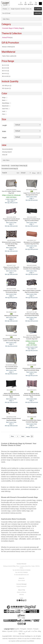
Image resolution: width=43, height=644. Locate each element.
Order (36, 4)
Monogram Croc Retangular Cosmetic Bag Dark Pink (32, 243)
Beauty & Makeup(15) (8, 47)
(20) (7, 37)
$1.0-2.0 (6, 65)
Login (25, 4)
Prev (12, 436)
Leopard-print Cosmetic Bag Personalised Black (11, 291)
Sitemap (22, 594)
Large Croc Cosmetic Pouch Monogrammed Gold (32, 194)
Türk (23, 634)
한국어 (15, 631)
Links (22, 598)
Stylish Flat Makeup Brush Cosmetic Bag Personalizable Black (11, 395)
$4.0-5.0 (6, 74)
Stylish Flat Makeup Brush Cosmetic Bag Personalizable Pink (32, 395)
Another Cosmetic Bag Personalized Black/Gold (32, 315)
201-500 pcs (7, 86)
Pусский (10, 631)
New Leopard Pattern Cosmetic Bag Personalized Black (32, 291)
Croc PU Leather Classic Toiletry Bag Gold (11, 192)
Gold (5, 111)
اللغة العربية (27, 631)
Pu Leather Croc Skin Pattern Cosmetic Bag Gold (32, 338)
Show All (5, 155)
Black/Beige (7, 103)
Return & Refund (21, 592)
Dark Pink (6, 109)
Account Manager (21, 584)
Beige (5, 98)
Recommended (7, 149)
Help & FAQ (22, 590)
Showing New (7, 152)
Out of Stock (22, 580)
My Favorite (31, 4)
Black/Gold (6, 106)
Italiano (4, 631)
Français (36, 629)
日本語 (21, 631)
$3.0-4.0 (6, 71)
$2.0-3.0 (6, 68)
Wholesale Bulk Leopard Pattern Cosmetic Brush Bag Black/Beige (11, 244)
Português (23, 629)
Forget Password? (22, 586)
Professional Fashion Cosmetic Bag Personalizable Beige (32, 369)
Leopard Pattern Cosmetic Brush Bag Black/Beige (11, 419)
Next (23, 436)
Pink (4, 114)
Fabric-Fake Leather (9, 56)
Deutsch (30, 629)
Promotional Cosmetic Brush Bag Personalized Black (32, 220)
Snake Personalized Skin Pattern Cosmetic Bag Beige (32, 421)
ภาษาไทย (34, 631)
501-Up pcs (6, 88)
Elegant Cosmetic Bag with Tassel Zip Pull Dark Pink (11, 268)
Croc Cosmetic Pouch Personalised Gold (11, 368)
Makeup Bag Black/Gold (11, 316)
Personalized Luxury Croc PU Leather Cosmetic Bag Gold (11, 340)
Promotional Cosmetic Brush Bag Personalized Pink (11, 220)
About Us (22, 578)
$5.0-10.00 (6, 76)
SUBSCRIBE (38, 13)
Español (17, 629)
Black (5, 100)
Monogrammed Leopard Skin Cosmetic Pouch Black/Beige (32, 268)
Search (38, 9)
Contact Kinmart (21, 564)
